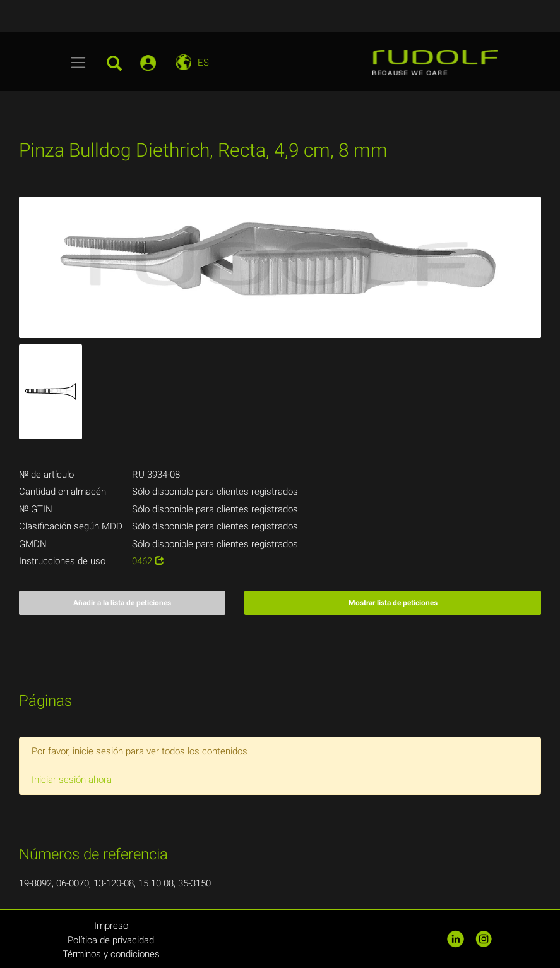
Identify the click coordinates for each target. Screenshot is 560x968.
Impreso (111, 926)
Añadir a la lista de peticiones (122, 603)
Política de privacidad (111, 940)
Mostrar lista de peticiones (393, 603)
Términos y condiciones (111, 954)
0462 (148, 561)
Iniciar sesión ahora (72, 780)
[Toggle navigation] (79, 63)
